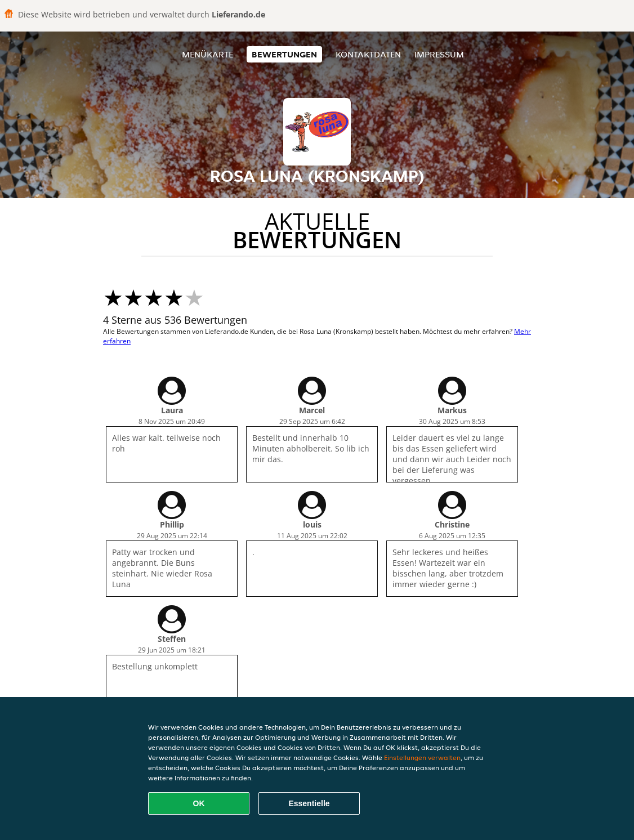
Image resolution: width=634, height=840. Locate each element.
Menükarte (207, 54)
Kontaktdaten (368, 54)
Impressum (439, 54)
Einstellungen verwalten (422, 758)
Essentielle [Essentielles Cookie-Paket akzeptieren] (309, 803)
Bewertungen (284, 54)
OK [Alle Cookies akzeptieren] (199, 803)
